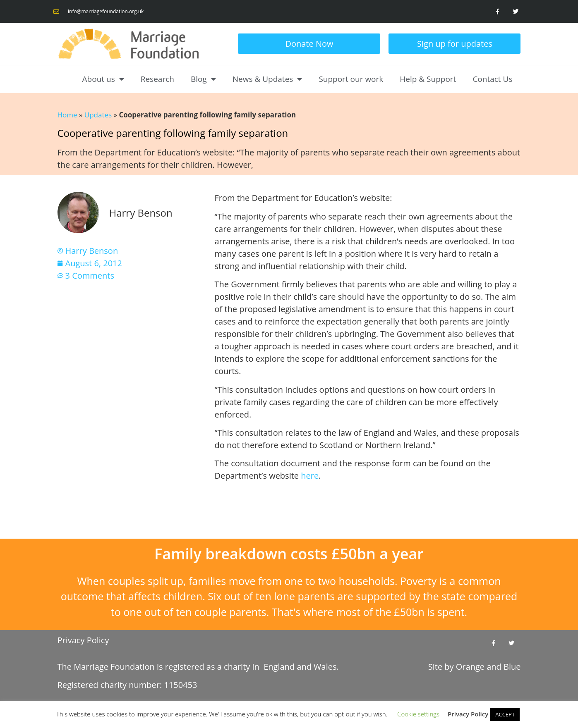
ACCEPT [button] (505, 714)
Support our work (351, 79)
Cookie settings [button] (418, 714)
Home (67, 115)
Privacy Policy (83, 640)
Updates (98, 115)
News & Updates (267, 79)
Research (157, 79)
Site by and (475, 667)
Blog (203, 79)
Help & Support (428, 79)
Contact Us (492, 79)
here (310, 476)
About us (103, 79)
